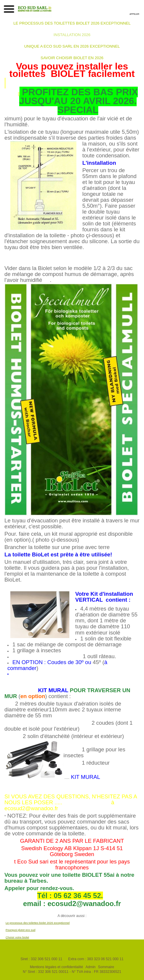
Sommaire (106, 967)
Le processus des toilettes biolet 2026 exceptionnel (38, 923)
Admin (91, 967)
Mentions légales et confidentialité (56, 967)
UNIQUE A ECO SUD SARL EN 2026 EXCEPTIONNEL (72, 46)
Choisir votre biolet (17, 937)
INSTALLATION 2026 (72, 35)
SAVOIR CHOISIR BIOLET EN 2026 (72, 58)
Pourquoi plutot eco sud (21, 930)
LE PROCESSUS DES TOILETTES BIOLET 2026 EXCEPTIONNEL (72, 23)
